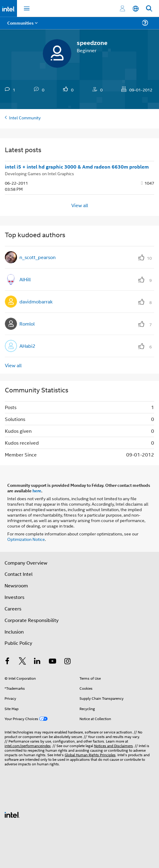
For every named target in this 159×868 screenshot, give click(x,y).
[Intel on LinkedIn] (37, 662)
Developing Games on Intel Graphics (39, 173)
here (37, 490)
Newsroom (16, 585)
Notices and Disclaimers (113, 745)
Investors (14, 597)
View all (80, 205)
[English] (136, 9)
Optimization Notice (26, 539)
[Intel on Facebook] (7, 662)
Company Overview (26, 563)
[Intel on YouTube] (52, 662)
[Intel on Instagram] (67, 662)
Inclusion (14, 632)
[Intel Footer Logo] (12, 814)
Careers (13, 608)
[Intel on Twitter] (22, 662)
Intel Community (25, 117)
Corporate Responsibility (32, 620)
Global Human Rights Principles (90, 755)
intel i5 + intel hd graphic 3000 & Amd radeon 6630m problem (77, 167)
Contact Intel (19, 574)
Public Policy (18, 643)
